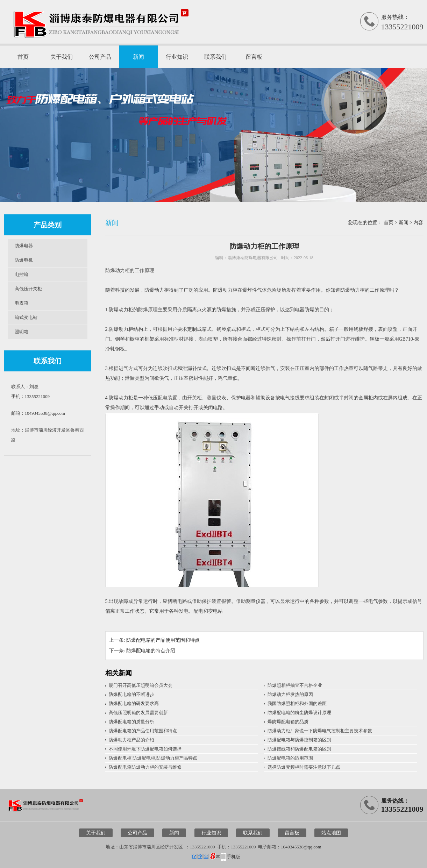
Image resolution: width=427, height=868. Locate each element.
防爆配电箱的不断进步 (131, 694)
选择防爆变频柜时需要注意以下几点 (304, 767)
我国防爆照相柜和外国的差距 (297, 703)
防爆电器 (24, 246)
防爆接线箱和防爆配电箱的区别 (299, 749)
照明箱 (22, 332)
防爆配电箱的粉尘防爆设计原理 (299, 713)
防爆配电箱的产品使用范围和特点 (163, 640)
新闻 (138, 57)
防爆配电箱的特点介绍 (151, 651)
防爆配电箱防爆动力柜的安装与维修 (145, 767)
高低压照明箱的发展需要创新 (138, 713)
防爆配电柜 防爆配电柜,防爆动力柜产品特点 (153, 758)
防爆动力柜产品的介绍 (131, 740)
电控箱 (22, 274)
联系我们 (215, 57)
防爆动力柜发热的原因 (290, 694)
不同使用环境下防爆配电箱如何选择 (145, 749)
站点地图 (331, 833)
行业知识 (177, 57)
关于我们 (62, 57)
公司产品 (100, 57)
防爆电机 (24, 260)
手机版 (233, 857)
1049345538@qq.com (301, 847)
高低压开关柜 (28, 289)
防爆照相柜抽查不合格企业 (295, 685)
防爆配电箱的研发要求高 (134, 703)
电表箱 (22, 303)
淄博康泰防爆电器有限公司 (253, 258)
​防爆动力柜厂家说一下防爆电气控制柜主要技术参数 (320, 731)
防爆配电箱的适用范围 (290, 758)
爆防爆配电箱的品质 (288, 722)
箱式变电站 (26, 317)
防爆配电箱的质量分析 (131, 722)
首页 (23, 57)
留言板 (254, 57)
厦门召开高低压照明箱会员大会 (141, 685)
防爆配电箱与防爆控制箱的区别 (299, 740)
